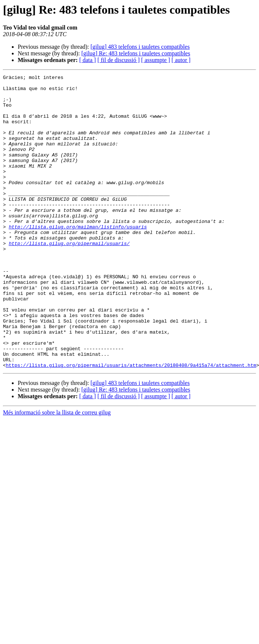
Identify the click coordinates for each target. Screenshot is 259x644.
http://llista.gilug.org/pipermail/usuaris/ (69, 278)
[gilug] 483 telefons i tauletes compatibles (140, 47)
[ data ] (88, 60)
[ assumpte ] (156, 60)
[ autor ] (181, 60)
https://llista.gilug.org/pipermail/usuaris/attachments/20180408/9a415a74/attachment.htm (131, 424)
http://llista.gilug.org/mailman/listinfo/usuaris (78, 258)
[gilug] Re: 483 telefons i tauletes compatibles (136, 53)
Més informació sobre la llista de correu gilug (57, 471)
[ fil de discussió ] (119, 60)
